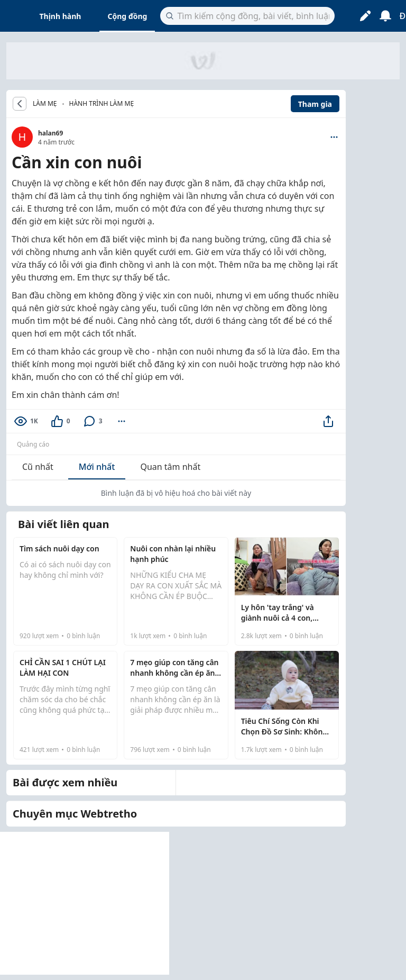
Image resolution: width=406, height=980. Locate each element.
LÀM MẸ (45, 104)
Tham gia (315, 104)
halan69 (50, 133)
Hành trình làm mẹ (102, 103)
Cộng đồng (127, 16)
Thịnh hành (61, 16)
